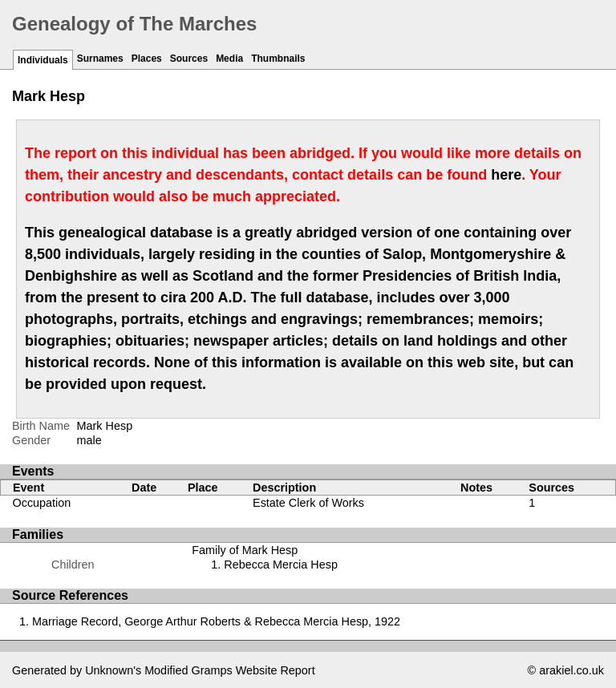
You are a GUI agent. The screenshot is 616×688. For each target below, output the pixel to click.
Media (229, 59)
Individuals (43, 60)
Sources (189, 59)
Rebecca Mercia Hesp (281, 565)
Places (147, 59)
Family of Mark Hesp (245, 550)
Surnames (100, 59)
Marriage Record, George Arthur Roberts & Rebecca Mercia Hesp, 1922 (216, 621)
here (506, 175)
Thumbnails (278, 59)
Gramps (212, 670)
